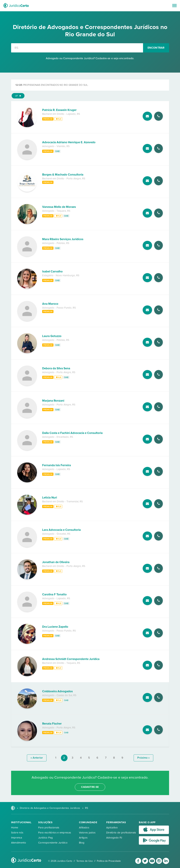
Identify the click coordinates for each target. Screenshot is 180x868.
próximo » (143, 758)
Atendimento (19, 843)
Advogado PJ (114, 838)
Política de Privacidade (109, 861)
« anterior (37, 758)
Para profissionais (49, 828)
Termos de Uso (85, 861)
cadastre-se (90, 787)
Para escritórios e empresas (55, 833)
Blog (82, 843)
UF (18, 96)
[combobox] (77, 48)
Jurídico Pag (46, 838)
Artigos (83, 838)
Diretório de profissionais (121, 833)
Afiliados (84, 828)
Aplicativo (112, 828)
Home (15, 828)
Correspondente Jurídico (53, 843)
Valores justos (87, 833)
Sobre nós (17, 833)
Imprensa (17, 838)
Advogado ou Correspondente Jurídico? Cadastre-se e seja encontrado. (90, 58)
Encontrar (156, 48)
